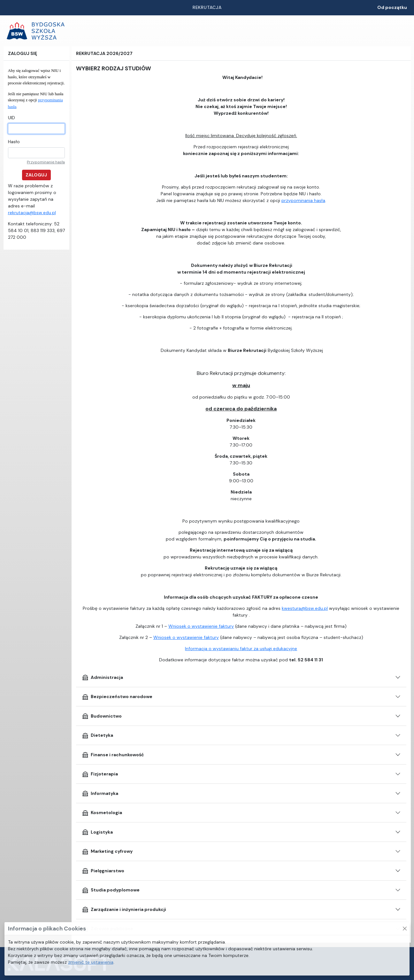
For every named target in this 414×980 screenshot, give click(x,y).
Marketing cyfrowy (107, 852)
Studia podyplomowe (111, 890)
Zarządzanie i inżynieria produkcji (124, 909)
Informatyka (100, 793)
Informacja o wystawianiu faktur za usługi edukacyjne (241, 649)
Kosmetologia (102, 813)
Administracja (102, 677)
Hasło (14, 142)
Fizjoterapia (100, 774)
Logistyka (97, 832)
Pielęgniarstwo (103, 871)
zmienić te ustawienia (91, 962)
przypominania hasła (303, 200)
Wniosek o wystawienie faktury (201, 626)
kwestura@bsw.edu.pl (305, 608)
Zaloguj (36, 175)
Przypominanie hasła (46, 162)
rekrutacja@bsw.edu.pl (32, 213)
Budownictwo (102, 716)
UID (11, 118)
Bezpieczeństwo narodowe (117, 697)
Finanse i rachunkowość (113, 755)
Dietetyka (97, 735)
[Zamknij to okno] (405, 929)
